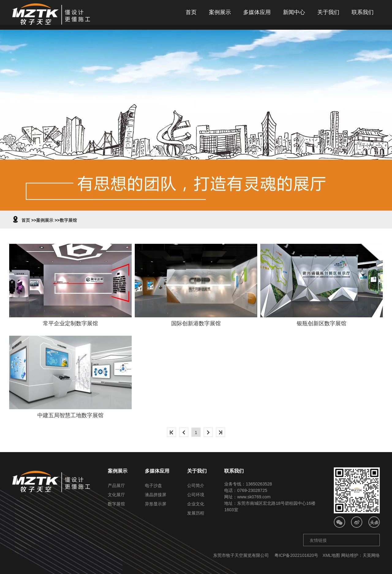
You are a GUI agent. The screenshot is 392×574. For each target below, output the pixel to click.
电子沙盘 (153, 485)
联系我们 (363, 12)
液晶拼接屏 (156, 495)
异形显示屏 (156, 504)
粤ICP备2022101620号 (296, 555)
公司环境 (196, 495)
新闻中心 (294, 12)
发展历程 (196, 513)
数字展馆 (68, 220)
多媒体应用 (257, 12)
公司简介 (196, 485)
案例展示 (220, 12)
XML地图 (331, 555)
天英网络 (371, 555)
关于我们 (328, 12)
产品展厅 (116, 485)
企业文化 (196, 504)
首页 (191, 12)
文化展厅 (116, 495)
